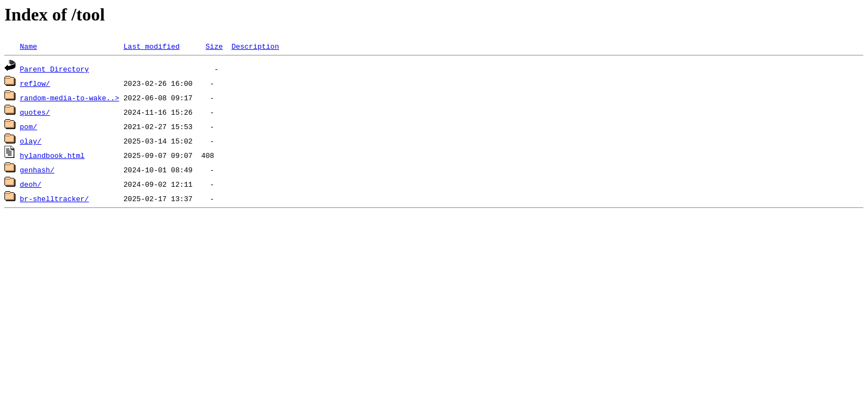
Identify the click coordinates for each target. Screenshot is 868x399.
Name (29, 46)
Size (214, 46)
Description (255, 46)
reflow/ (35, 83)
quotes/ (35, 112)
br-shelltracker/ (55, 198)
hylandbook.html (52, 155)
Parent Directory (55, 69)
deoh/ (31, 184)
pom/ (29, 126)
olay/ (31, 141)
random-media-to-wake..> (69, 98)
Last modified (151, 46)
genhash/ (37, 170)
